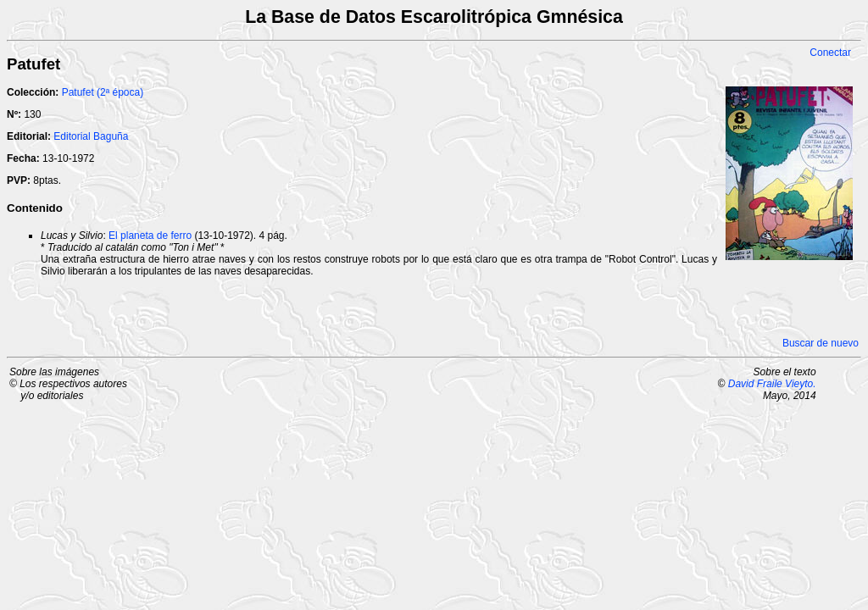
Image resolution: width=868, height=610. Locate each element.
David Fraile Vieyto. (772, 384)
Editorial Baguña (91, 136)
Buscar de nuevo (821, 343)
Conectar (830, 53)
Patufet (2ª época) (103, 92)
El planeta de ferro (150, 236)
